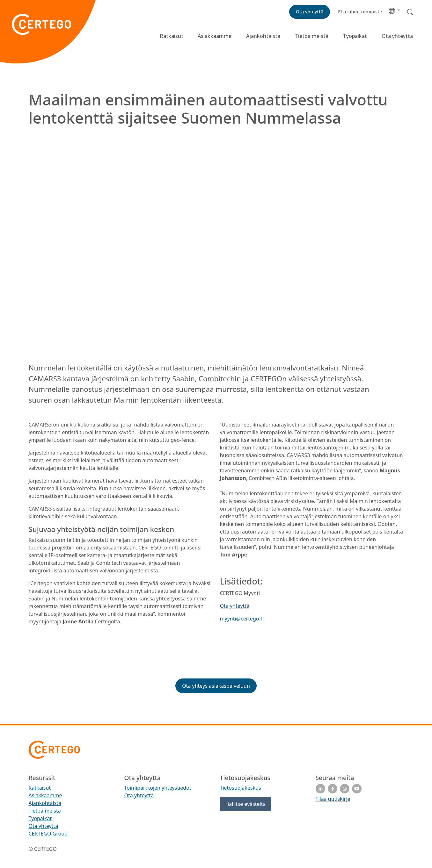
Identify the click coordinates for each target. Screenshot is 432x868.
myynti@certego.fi (242, 619)
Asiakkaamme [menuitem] (45, 795)
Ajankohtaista (263, 36)
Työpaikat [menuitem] (40, 818)
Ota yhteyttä (397, 36)
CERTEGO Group (48, 834)
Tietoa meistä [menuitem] (45, 811)
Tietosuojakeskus (241, 788)
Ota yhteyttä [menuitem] (44, 826)
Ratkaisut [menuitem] (40, 788)
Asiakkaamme (215, 36)
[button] (394, 10)
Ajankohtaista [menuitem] (45, 803)
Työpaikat (355, 36)
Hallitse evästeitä (246, 804)
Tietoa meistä (311, 36)
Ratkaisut (172, 36)
